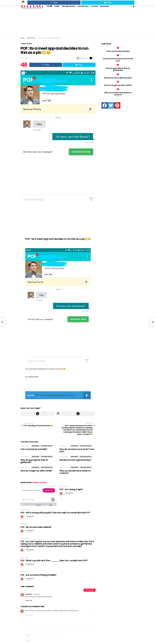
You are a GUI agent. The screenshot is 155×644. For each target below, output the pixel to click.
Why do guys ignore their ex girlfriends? (34, 461)
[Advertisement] (77, 23)
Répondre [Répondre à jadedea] (29, 600)
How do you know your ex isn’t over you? (77, 450)
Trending (23, 2)
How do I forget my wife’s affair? (36, 471)
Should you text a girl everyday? (75, 460)
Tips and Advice (68, 6)
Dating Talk (83, 6)
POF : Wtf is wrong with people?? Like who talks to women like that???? (55, 513)
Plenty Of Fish (39, 482)
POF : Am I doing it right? (71, 489)
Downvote (78, 414)
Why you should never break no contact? (75, 472)
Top (49, 6)
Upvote (38, 414)
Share (23, 73)
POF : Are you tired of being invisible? (39, 575)
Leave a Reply (90, 590)
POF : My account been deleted (36, 527)
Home (57, 6)
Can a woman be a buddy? (34, 449)
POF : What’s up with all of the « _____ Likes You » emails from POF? (54, 560)
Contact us (31, 2)
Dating (95, 6)
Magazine (104, 6)
